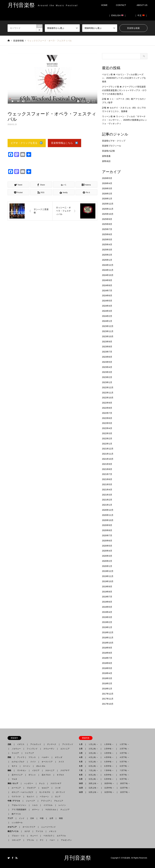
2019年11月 (108, 576)
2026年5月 (107, 178)
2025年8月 (107, 224)
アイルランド (36, 744)
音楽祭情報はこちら (64, 143)
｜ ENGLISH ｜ (117, 15)
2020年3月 (107, 556)
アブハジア (45, 801)
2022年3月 (107, 433)
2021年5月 (107, 484)
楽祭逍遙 (106, 156)
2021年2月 (107, 500)
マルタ (14, 779)
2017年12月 (108, 694)
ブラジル (30, 840)
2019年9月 (107, 587)
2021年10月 (108, 459)
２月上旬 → (93, 749)
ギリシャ (32, 775)
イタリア (36, 770)
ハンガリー (29, 783)
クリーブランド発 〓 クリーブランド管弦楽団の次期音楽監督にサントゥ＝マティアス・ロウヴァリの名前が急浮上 (124, 90)
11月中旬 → (109, 788)
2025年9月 (107, 219)
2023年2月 (107, 377)
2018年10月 (108, 643)
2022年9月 (107, 403)
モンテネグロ (45, 792)
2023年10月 (108, 336)
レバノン (62, 805)
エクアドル (60, 836)
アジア (11, 818)
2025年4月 (107, 244)
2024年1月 (107, 321)
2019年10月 (108, 581)
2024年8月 (107, 285)
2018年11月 (108, 638)
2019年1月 (107, 627)
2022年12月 (108, 387)
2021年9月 (107, 464)
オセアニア (13, 827)
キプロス (60, 775)
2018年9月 (107, 648)
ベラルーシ (44, 797)
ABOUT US (143, 5)
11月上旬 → (94, 788)
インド (22, 818)
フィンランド (32, 749)
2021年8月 (107, 469)
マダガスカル (50, 810)
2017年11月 (108, 699)
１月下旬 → (124, 744)
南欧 (10, 770)
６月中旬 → (109, 766)
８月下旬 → (124, 775)
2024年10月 (108, 275)
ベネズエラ (47, 836)
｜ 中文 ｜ (141, 15)
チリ (42, 840)
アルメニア (59, 801)
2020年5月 (107, 546)
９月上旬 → (93, 779)
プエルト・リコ (18, 836)
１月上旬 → (93, 744)
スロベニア (50, 770)
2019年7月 (107, 597)
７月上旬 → (93, 770)
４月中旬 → (109, 757)
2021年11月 (108, 454)
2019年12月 (108, 571)
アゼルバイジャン (19, 805)
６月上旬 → (93, 766)
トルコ (35, 805)
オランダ (59, 757)
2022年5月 (107, 423)
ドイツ (33, 762)
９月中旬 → (109, 779)
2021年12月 (108, 449)
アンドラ (20, 757)
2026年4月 (107, 183)
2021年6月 (107, 479)
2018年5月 (107, 668)
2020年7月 (107, 535)
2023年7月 (107, 352)
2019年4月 (107, 612)
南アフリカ (16, 814)
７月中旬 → (109, 770)
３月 (82, 753)
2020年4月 (107, 551)
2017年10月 (108, 704)
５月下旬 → (124, 762)
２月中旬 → (109, 749)
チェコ (42, 783)
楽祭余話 (106, 161)
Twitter (9, 858)
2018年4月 (107, 673)
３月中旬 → (109, 753)
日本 (32, 818)
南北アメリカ (14, 831)
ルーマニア (16, 788)
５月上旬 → (93, 762)
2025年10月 (108, 214)
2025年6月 (107, 234)
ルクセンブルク (18, 762)
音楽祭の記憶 (108, 151)
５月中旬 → (109, 762)
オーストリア (47, 762)
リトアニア (29, 753)
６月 (82, 766)
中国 (42, 818)
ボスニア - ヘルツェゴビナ (22, 792)
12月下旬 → (125, 792)
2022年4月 (107, 428)
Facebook (13, 858)
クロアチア (65, 770)
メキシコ (53, 831)
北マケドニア (17, 775)
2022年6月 (107, 418)
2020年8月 (107, 530)
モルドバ (30, 797)
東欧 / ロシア (14, 783)
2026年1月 (107, 199)
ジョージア (30, 801)
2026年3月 (107, 188)
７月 (82, 770)
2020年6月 (107, 541)
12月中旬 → (109, 792)
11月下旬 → (125, 788)
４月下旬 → (124, 757)
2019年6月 (107, 602)
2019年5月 (107, 607)
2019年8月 (107, 592)
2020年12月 (108, 510)
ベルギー (45, 757)
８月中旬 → (109, 775)
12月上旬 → (94, 792)
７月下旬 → (124, 770)
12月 (82, 792)
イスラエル (48, 805)
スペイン (27, 766)
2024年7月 (107, 291)
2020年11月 (108, 515)
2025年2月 (107, 255)
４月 (82, 757)
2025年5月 (107, 240)
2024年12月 (108, 265)
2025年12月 (108, 204)
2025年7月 (107, 229)
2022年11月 (108, 393)
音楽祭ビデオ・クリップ (114, 141)
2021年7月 (107, 474)
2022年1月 (107, 444)
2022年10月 (108, 398)
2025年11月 (108, 209)
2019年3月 (107, 617)
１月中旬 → (109, 744)
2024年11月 (108, 270)
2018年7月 (107, 658)
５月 (82, 762)
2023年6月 (107, 357)
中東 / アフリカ (15, 801)
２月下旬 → (124, 749)
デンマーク (52, 744)
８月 (82, 775)
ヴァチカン (22, 770)
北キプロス (46, 775)
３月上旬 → (93, 753)
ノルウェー (16, 749)
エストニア (65, 749)
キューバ (34, 836)
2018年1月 (107, 689)
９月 (82, 779)
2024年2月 (107, 316)
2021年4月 (107, 490)
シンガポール (17, 823)
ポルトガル (41, 766)
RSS (16, 858)
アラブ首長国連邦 (19, 810)
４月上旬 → (93, 757)
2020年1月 (107, 566)
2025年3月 (107, 250)
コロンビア (16, 840)
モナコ (14, 766)
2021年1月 (107, 505)
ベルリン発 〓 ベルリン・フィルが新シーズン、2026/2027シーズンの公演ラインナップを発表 (124, 78)
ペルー (52, 840)
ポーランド (61, 792)
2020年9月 (107, 525)
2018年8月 (107, 653)
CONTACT (121, 5)
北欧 (10, 744)
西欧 (10, 757)
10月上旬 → (94, 783)
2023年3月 (107, 372)
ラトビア (15, 753)
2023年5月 (107, 362)
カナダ (27, 831)
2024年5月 (107, 301)
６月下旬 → (124, 766)
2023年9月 (107, 342)
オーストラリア (29, 827)
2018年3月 (107, 678)
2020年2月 (107, 561)
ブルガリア (31, 788)
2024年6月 (107, 296)
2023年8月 (107, 347)
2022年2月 (107, 439)
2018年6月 (107, 663)
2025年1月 (107, 260)
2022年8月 (107, 408)
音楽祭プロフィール (112, 146)
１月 (82, 744)
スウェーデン (49, 749)
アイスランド (67, 744)
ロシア (58, 797)
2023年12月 (108, 326)
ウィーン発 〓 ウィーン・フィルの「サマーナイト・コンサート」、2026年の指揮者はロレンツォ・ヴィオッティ (124, 120)
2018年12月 (108, 632)
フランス (32, 757)
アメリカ (39, 831)
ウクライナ (16, 797)
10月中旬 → (109, 783)
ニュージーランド (48, 827)
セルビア (45, 788)
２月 (82, 749)
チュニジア (65, 810)
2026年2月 (107, 194)
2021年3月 (107, 495)
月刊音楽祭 (77, 858)
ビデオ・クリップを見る (27, 143)
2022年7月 (107, 413)
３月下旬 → (124, 753)
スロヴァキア (56, 783)
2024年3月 (107, 311)
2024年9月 (107, 280)
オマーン (36, 810)
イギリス (21, 744)
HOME (104, 5)
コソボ (58, 788)
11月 (82, 788)
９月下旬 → (124, 779)
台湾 (51, 818)
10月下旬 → (125, 783)
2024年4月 (107, 306)
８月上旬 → (93, 775)
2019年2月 (107, 622)
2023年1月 (107, 382)
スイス (61, 762)
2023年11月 (108, 331)
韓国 (61, 818)
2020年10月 (108, 520)
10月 (82, 783)
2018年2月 (107, 683)
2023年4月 (107, 367)
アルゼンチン (65, 840)
